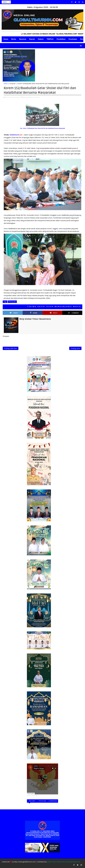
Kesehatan (73, 39)
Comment (74, 313)
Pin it (54, 313)
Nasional (23, 39)
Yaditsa (29, 795)
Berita (14, 39)
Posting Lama (75, 348)
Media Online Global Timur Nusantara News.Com (64, 862)
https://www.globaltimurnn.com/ (25, 862)
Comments (53, 801)
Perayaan (13, 84)
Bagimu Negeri (35, 795)
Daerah (32, 39)
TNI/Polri (50, 39)
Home (6, 39)
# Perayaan (12, 302)
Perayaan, (37, 97)
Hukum (41, 39)
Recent (32, 801)
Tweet (14, 313)
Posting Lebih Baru (11, 348)
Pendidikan (61, 39)
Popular (42, 801)
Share (34, 313)
